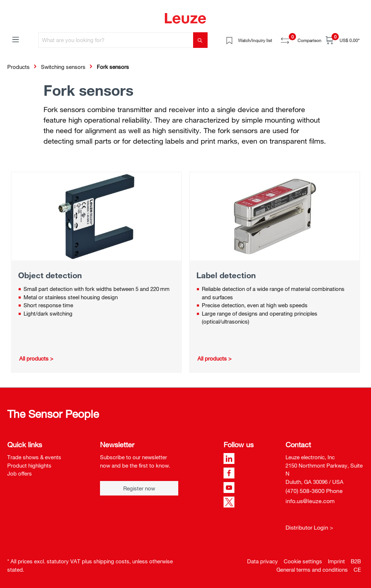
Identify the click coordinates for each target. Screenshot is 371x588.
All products (34, 358)
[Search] (200, 40)
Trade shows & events (34, 457)
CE (357, 570)
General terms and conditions (312, 570)
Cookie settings (303, 561)
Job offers (20, 473)
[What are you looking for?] (116, 40)
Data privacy (262, 561)
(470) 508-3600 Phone (314, 491)
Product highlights (29, 465)
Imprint (336, 561)
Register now (139, 488)
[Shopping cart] (343, 40)
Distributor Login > (309, 527)
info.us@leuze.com (310, 501)
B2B (356, 561)
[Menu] (16, 39)
